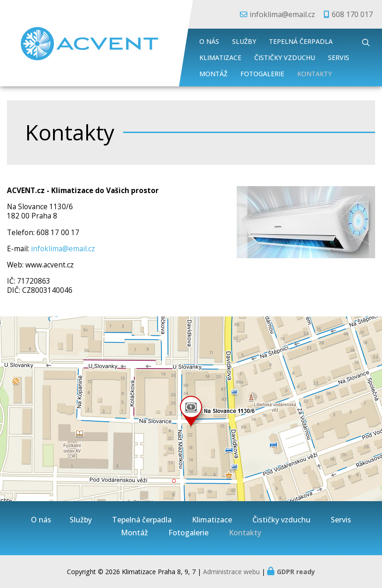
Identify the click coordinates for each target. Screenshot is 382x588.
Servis (339, 58)
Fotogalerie (262, 74)
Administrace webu (231, 572)
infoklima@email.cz (282, 14)
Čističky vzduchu (285, 58)
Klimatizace (220, 58)
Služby (244, 41)
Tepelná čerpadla (301, 41)
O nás (209, 41)
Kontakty (314, 74)
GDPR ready (296, 572)
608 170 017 (352, 14)
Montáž (213, 74)
